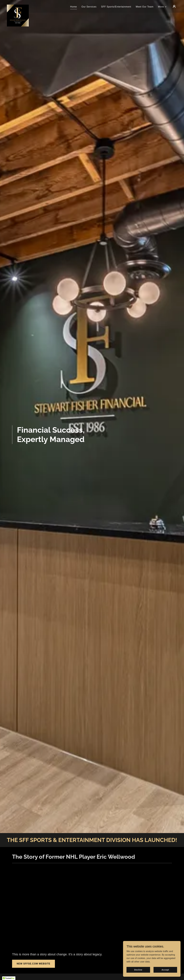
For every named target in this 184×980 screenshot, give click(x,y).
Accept (165, 970)
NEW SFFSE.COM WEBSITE (33, 964)
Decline (138, 970)
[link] (18, 6)
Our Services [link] (89, 7)
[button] (163, 7)
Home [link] (74, 7)
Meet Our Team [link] (145, 7)
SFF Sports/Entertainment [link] (116, 7)
